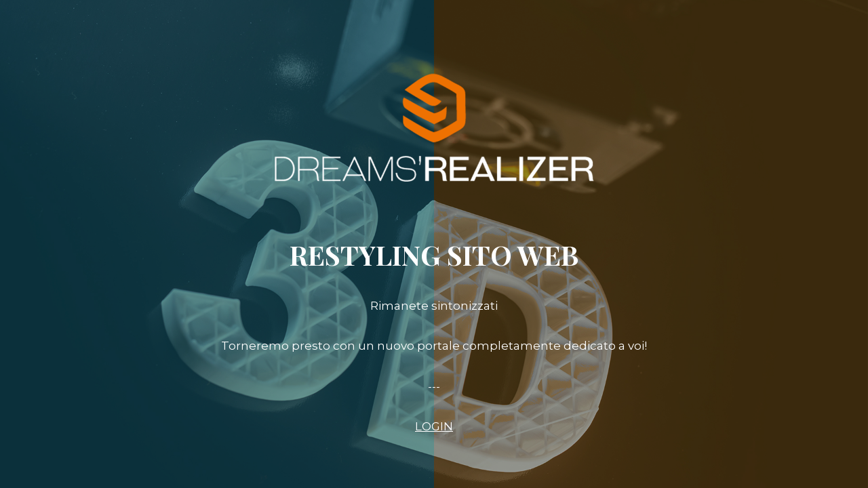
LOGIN (434, 426)
